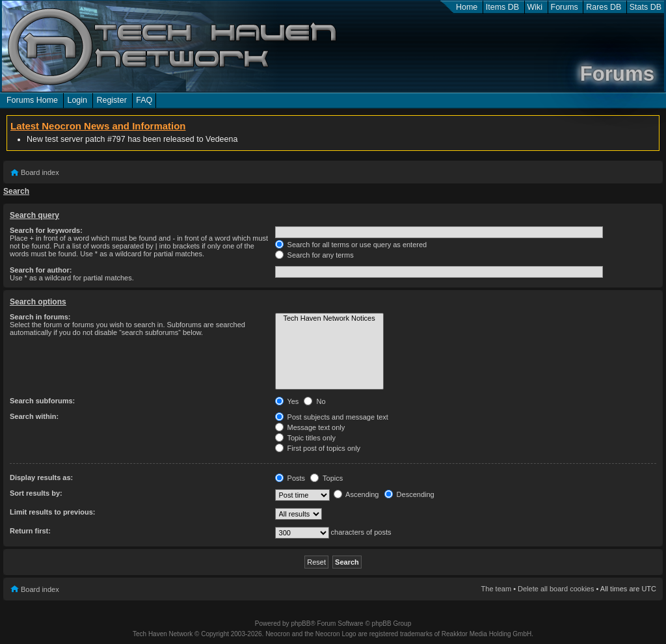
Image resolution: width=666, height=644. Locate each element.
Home (467, 7)
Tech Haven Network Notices (329, 319)
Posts (290, 478)
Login (77, 100)
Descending (409, 494)
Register (111, 100)
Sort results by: (36, 493)
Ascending (356, 494)
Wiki (535, 7)
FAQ (144, 100)
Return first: (30, 531)
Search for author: (41, 270)
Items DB (502, 7)
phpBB (300, 624)
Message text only (310, 427)
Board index (40, 172)
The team (496, 589)
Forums (565, 7)
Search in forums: (40, 317)
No (314, 401)
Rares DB (604, 7)
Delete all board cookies (556, 589)
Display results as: (41, 477)
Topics (326, 478)
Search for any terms (314, 255)
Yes (287, 401)
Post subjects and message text (332, 417)
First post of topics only (318, 448)
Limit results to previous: (52, 512)
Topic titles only (305, 438)
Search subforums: (42, 401)
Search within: (34, 416)
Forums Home (32, 100)
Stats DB (646, 7)
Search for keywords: (46, 230)
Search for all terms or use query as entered (351, 245)
